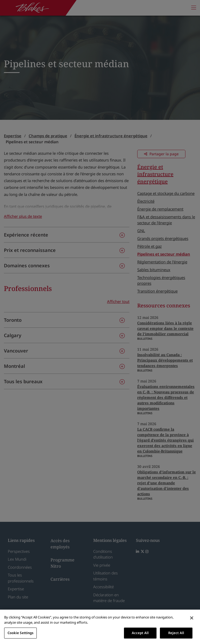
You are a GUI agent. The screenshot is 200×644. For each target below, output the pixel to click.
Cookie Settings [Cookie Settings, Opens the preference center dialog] (21, 633)
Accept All (140, 633)
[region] (100, 627)
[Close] (192, 618)
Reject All (176, 633)
